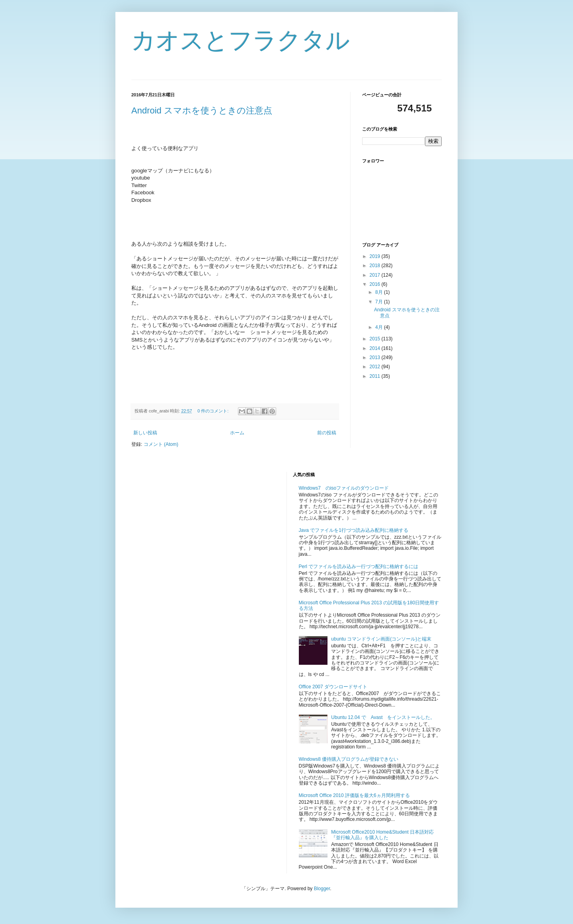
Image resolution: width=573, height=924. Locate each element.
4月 (380, 327)
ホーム (237, 433)
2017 (376, 275)
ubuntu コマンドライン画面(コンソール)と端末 (381, 639)
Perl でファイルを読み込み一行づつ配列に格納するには (359, 567)
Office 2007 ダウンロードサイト (333, 687)
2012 (376, 367)
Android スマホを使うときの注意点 (202, 110)
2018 (376, 266)
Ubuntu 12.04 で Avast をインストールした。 (383, 717)
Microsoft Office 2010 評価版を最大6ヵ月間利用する (354, 795)
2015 (376, 339)
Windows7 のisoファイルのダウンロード (344, 488)
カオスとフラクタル (241, 40)
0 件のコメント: (213, 411)
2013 (376, 357)
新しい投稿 (145, 433)
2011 (376, 376)
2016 (376, 284)
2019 (376, 256)
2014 (376, 348)
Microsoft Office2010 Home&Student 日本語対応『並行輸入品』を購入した (382, 835)
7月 (380, 302)
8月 (380, 292)
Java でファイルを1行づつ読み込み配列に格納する (354, 530)
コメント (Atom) (161, 444)
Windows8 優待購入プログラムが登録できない (349, 759)
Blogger (322, 889)
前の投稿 (327, 433)
